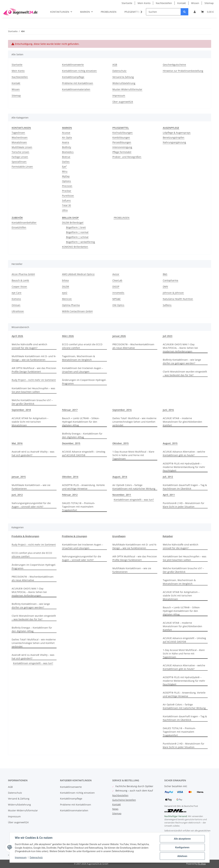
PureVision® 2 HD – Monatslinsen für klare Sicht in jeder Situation (184, 505)
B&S (165, 274)
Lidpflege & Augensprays (177, 133)
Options (66, 181)
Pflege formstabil (122, 152)
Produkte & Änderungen (25, 536)
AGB (115, 65)
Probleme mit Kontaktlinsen (78, 83)
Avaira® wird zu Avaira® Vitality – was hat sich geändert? (33, 453)
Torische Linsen (20, 152)
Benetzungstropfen (174, 137)
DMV (165, 287)
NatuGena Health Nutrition (178, 299)
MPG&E (117, 299)
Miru (65, 171)
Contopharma (170, 280)
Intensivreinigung (122, 147)
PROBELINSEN (122, 218)
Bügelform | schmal (77, 237)
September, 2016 (122, 410)
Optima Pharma (71, 305)
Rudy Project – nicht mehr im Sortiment (34, 380)
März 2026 (68, 336)
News (115, 809)
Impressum (119, 96)
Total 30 (66, 205)
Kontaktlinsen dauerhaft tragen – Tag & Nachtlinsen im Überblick (185, 487)
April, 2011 (169, 495)
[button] (195, 12)
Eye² (64, 167)
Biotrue (66, 157)
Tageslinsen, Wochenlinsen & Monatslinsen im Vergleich (78, 358)
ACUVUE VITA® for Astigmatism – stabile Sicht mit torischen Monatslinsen (30, 422)
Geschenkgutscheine (174, 65)
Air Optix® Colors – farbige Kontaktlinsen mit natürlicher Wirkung (134, 487)
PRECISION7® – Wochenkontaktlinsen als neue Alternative (133, 346)
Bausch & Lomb (20, 280)
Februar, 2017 (70, 410)
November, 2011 (122, 495)
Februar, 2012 (70, 495)
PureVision (68, 196)
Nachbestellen (164, 3)
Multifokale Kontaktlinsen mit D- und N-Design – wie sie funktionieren (34, 358)
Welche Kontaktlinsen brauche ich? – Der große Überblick (32, 402)
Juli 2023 (168, 336)
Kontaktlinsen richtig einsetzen (79, 71)
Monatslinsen (19, 142)
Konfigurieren (182, 847)
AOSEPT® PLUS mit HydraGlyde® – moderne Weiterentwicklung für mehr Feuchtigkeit (184, 467)
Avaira (66, 142)
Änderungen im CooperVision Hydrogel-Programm (84, 382)
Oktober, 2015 (121, 443)
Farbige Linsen (20, 157)
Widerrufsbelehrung (124, 83)
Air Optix (67, 137)
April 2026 (17, 336)
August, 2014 (120, 477)
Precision (67, 186)
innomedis (118, 293)
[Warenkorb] (207, 12)
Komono (16, 299)
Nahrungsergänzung (174, 142)
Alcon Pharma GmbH (23, 274)
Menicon (67, 299)
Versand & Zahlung (123, 77)
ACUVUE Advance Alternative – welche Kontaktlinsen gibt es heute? (184, 453)
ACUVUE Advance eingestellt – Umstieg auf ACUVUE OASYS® (84, 453)
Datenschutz (119, 71)
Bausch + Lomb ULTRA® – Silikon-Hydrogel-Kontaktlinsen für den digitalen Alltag (81, 422)
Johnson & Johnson (173, 293)
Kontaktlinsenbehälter (24, 223)
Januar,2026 (119, 336)
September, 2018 (21, 410)
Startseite (127, 3)
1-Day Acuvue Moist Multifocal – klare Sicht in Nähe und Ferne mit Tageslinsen (133, 455)
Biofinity (67, 147)
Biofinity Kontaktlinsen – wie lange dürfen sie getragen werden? (182, 361)
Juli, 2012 (168, 477)
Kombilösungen (121, 137)
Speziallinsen (19, 162)
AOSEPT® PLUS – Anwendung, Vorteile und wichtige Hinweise (83, 487)
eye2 (65, 293)
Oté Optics (118, 305)
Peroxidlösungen (122, 142)
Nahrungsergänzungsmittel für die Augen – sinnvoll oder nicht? (31, 505)
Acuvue (66, 133)
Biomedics (68, 152)
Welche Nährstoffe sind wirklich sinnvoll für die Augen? (29, 346)
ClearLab (117, 280)
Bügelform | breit (76, 227)
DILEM (66, 287)
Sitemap (209, 3)
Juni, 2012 (17, 495)
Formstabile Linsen (22, 167)
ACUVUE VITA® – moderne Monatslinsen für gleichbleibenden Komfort (182, 422)
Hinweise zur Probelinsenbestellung (183, 71)
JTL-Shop (202, 864)
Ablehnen (182, 856)
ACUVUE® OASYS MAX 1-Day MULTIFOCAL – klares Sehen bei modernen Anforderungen (180, 348)
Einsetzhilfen (19, 227)
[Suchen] (163, 12)
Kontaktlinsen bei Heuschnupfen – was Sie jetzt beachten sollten (33, 390)
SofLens (66, 200)
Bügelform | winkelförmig (80, 242)
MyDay (66, 176)
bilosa (65, 280)
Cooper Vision (19, 287)
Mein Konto (144, 3)
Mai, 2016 (17, 443)
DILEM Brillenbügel (73, 223)
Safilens (167, 305)
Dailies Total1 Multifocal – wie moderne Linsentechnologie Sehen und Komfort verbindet (134, 422)
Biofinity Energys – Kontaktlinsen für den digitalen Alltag (82, 435)
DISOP (116, 287)
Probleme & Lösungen (74, 536)
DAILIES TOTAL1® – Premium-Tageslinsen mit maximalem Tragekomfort (79, 507)
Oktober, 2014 (70, 477)
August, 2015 (170, 443)
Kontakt (182, 3)
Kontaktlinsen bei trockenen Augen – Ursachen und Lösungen (83, 370)
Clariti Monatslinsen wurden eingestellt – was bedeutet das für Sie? (185, 373)
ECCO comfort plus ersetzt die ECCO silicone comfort (82, 346)
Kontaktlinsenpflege (73, 77)
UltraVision (18, 311)
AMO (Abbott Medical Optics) (78, 274)
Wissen (195, 3)
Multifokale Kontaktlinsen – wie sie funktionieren (31, 487)
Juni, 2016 (168, 410)
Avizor (116, 274)
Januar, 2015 (19, 477)
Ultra (65, 210)
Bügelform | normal (77, 232)
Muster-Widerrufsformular (127, 89)
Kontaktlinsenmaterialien (76, 89)
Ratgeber (168, 536)
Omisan (16, 305)
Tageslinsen (18, 133)
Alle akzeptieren (182, 839)
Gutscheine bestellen (124, 800)
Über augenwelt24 (123, 102)
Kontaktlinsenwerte (73, 65)
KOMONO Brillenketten (75, 247)
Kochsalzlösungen (123, 133)
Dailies (66, 162)
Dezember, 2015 (71, 443)
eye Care (17, 293)
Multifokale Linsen (22, 147)
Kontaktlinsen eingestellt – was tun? (134, 500)
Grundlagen (119, 536)
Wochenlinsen (20, 137)
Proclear (67, 191)
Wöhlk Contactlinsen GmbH (77, 311)
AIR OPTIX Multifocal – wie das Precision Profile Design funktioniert (34, 370)
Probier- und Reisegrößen (127, 157)
